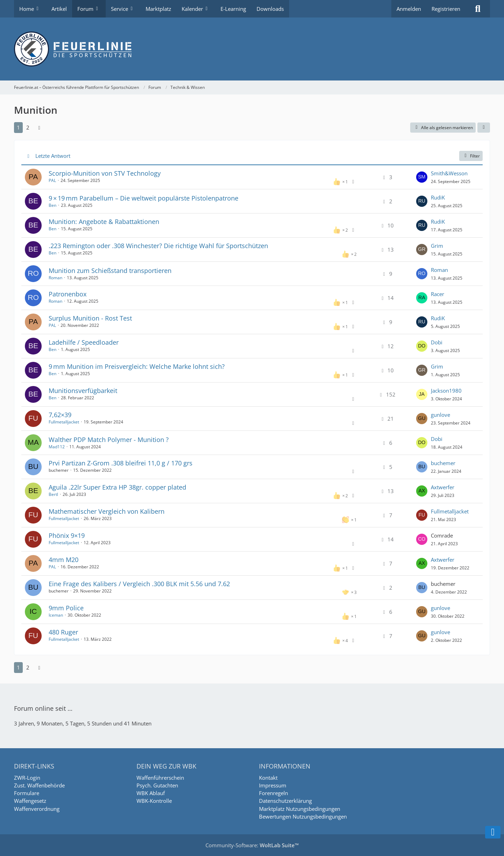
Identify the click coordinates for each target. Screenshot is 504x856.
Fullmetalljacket (64, 422)
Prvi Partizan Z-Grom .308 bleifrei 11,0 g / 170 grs (121, 463)
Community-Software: (252, 845)
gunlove (440, 415)
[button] (484, 128)
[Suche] (478, 9)
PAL (52, 180)
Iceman (56, 615)
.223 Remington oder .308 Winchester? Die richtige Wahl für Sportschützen (158, 246)
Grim (437, 246)
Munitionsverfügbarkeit (83, 391)
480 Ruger (63, 632)
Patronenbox (68, 294)
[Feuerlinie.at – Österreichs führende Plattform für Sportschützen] (252, 49)
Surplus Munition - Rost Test (90, 318)
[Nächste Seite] (39, 127)
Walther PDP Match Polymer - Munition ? (109, 440)
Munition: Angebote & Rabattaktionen (104, 222)
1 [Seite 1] (18, 127)
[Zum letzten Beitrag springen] (422, 177)
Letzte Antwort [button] (53, 156)
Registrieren (446, 9)
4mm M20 (64, 560)
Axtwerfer (443, 487)
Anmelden (409, 9)
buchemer (443, 463)
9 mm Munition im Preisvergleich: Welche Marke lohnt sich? (137, 366)
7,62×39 (60, 415)
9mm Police (66, 608)
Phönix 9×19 (67, 535)
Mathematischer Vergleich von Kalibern (107, 511)
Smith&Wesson (449, 173)
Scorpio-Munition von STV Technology (105, 173)
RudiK (438, 197)
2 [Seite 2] (28, 127)
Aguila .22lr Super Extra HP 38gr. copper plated (117, 487)
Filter (471, 156)
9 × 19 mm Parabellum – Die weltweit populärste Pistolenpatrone (143, 198)
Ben (52, 205)
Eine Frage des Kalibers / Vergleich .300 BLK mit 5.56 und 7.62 (139, 584)
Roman (55, 278)
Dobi (437, 342)
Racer (437, 294)
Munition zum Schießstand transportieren (110, 271)
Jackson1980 (446, 391)
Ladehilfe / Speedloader (84, 342)
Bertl (53, 494)
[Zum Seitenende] (493, 832)
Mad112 (57, 447)
